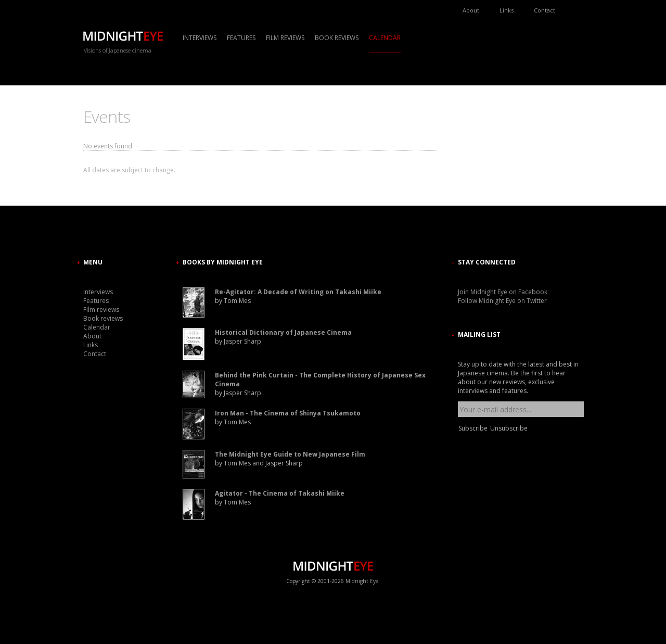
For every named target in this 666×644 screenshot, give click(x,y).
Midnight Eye (362, 581)
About (471, 10)
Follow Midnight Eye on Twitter (502, 301)
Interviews (200, 38)
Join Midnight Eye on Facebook (503, 292)
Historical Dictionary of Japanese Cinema (283, 332)
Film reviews (285, 38)
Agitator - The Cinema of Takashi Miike (280, 493)
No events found (108, 146)
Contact (545, 10)
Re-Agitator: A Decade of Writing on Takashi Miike (298, 292)
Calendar (385, 38)
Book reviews (337, 38)
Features (241, 38)
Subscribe (473, 428)
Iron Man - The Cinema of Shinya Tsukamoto (288, 413)
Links (507, 10)
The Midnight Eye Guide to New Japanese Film (290, 454)
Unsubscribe (509, 428)
